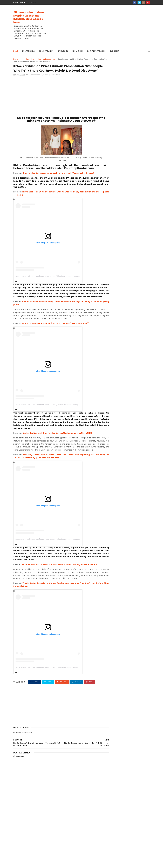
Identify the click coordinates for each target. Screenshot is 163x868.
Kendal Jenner (78, 51)
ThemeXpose (28, 865)
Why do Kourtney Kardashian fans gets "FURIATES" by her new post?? (55, 328)
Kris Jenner (114, 51)
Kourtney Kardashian (97, 51)
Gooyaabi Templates (55, 865)
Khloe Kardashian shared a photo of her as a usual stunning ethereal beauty (59, 572)
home (16, 2)
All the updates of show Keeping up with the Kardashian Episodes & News (29, 17)
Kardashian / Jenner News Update (131, 110)
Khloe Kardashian (46, 51)
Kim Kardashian (28, 51)
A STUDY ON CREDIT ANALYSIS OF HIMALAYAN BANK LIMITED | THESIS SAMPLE (135, 172)
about (23, 2)
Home (16, 51)
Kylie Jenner (63, 51)
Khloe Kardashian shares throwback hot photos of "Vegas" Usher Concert (58, 178)
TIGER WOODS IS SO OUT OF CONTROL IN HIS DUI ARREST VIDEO (135, 160)
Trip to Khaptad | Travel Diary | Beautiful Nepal (136, 148)
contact (32, 2)
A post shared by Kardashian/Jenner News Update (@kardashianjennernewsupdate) (49, 281)
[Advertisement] (103, 26)
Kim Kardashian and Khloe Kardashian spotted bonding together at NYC (57, 438)
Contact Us (114, 125)
